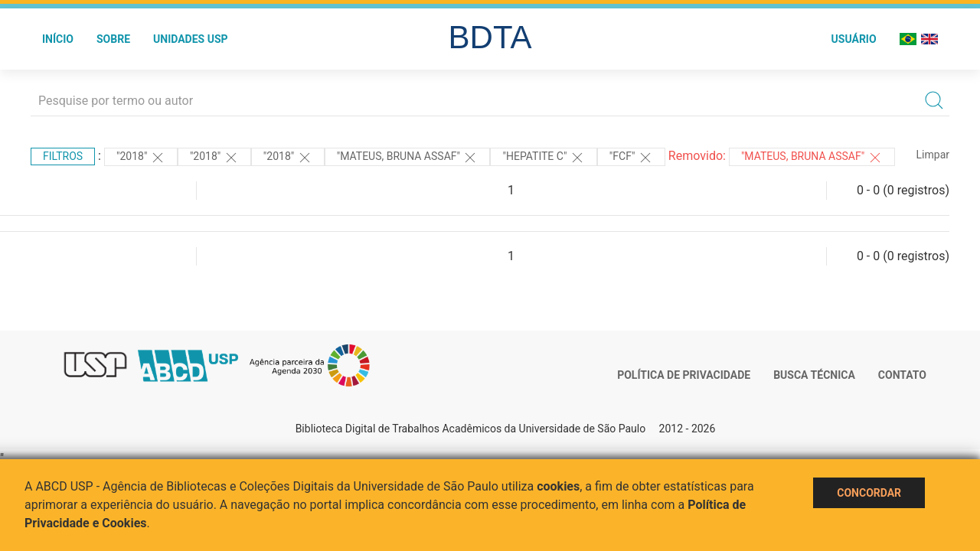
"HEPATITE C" (543, 158)
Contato (902, 375)
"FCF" (631, 158)
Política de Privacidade (684, 375)
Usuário (854, 39)
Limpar (933, 155)
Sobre (113, 39)
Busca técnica (814, 375)
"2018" (141, 158)
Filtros (63, 156)
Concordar (869, 493)
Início (58, 39)
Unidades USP (191, 39)
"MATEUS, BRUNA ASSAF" (408, 158)
